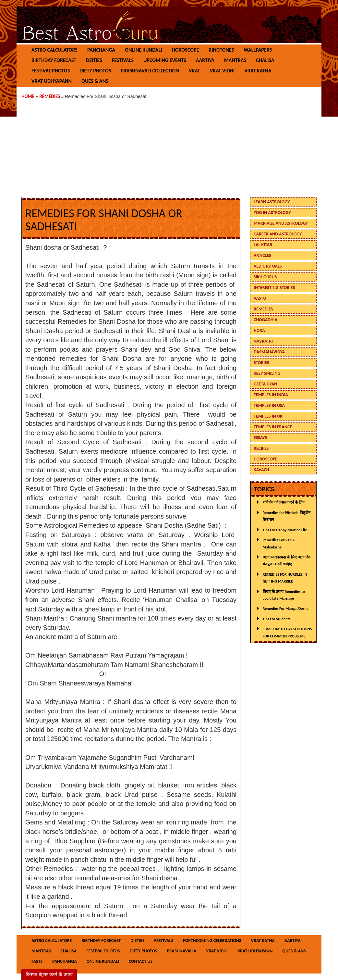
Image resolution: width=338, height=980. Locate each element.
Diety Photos (95, 71)
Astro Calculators (54, 50)
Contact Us (141, 961)
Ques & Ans (95, 81)
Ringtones (221, 50)
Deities (94, 60)
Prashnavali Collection (150, 71)
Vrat (194, 71)
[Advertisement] (169, 145)
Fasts (37, 961)
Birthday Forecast (54, 60)
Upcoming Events (165, 60)
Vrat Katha (258, 71)
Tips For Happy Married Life (285, 530)
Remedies (50, 96)
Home (28, 96)
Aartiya (205, 60)
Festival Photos (51, 71)
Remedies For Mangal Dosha (286, 609)
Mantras (235, 60)
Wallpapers (258, 50)
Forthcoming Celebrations (212, 941)
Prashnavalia (181, 951)
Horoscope (186, 50)
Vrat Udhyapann (52, 81)
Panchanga (101, 50)
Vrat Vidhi (222, 71)
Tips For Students (277, 619)
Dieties (137, 941)
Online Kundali (143, 50)
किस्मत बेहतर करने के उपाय (49, 974)
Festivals (123, 60)
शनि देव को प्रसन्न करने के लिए (284, 502)
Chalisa (265, 60)
